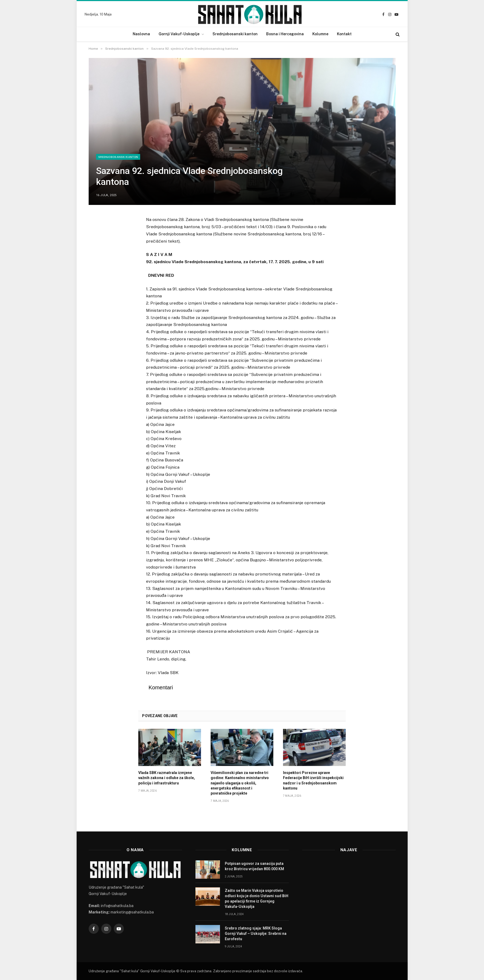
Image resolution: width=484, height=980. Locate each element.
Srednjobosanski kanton (235, 34)
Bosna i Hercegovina (285, 34)
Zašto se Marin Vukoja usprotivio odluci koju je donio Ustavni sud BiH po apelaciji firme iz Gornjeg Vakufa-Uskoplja (257, 899)
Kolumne (320, 34)
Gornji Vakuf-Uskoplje (179, 34)
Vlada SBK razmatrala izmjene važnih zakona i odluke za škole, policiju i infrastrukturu (167, 778)
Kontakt (344, 34)
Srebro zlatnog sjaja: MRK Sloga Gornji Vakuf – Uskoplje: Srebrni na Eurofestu (256, 934)
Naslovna (141, 34)
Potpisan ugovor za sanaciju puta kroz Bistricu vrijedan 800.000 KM (254, 866)
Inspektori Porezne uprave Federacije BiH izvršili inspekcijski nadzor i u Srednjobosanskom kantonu (313, 780)
